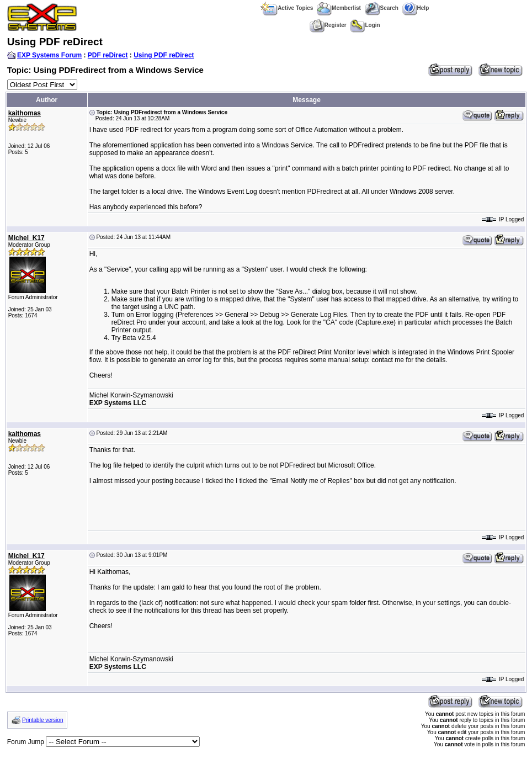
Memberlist (339, 8)
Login (365, 25)
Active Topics (287, 8)
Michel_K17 (26, 238)
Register (328, 25)
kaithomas (25, 113)
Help (416, 8)
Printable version (42, 720)
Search (382, 8)
